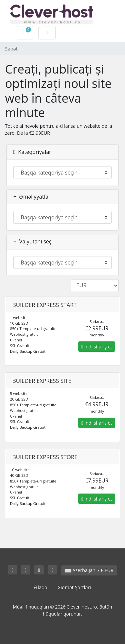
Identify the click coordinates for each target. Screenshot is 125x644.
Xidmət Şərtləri (74, 587)
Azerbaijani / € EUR (89, 570)
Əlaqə (41, 587)
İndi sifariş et (97, 347)
